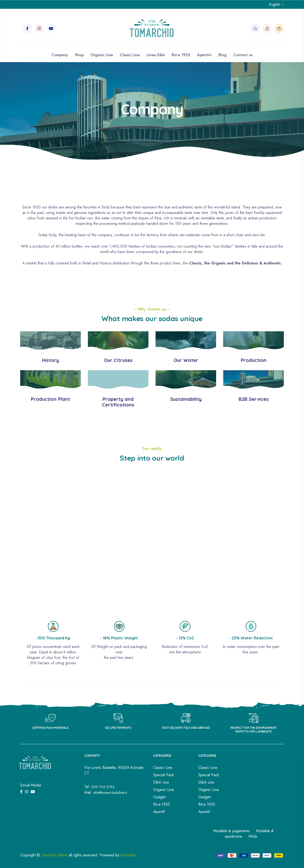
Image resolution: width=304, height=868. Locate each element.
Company (60, 55)
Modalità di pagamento (232, 831)
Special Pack (164, 775)
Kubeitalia (128, 855)
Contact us (243, 55)
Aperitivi (204, 55)
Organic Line (102, 55)
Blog (223, 55)
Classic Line (130, 55)
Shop (79, 55)
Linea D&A (156, 55)
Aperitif (159, 812)
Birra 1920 (181, 55)
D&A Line (161, 782)
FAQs (253, 836)
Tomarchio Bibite (54, 855)
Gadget (159, 797)
